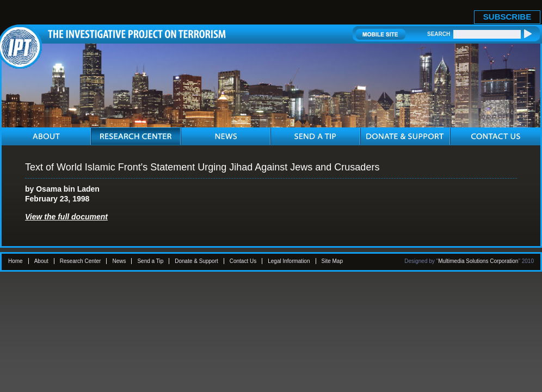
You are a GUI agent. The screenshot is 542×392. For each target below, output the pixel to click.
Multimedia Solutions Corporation (478, 261)
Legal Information (289, 261)
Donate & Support (196, 261)
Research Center (81, 261)
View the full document (66, 217)
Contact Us (243, 261)
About (41, 261)
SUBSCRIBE (507, 17)
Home (16, 261)
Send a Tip (150, 261)
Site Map (332, 261)
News (119, 261)
